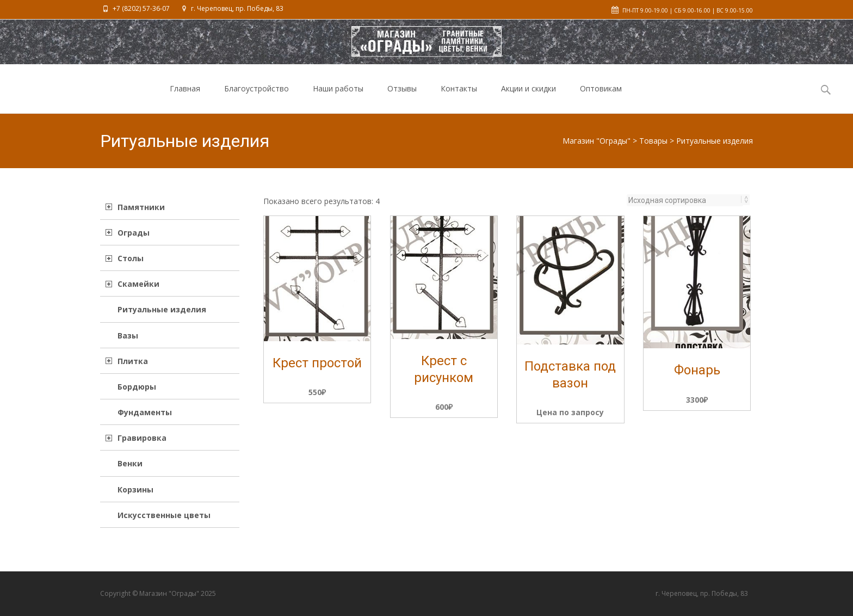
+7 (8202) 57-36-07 (141, 8)
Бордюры (137, 387)
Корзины (135, 489)
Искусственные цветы (164, 515)
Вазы (128, 335)
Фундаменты (145, 412)
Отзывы (402, 98)
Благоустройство (256, 98)
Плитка (133, 361)
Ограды (134, 233)
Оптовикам (601, 98)
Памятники (141, 207)
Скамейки (138, 284)
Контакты (459, 98)
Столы (131, 258)
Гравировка (142, 438)
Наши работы (338, 98)
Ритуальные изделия (162, 309)
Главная (185, 98)
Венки (130, 463)
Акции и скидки (529, 98)
